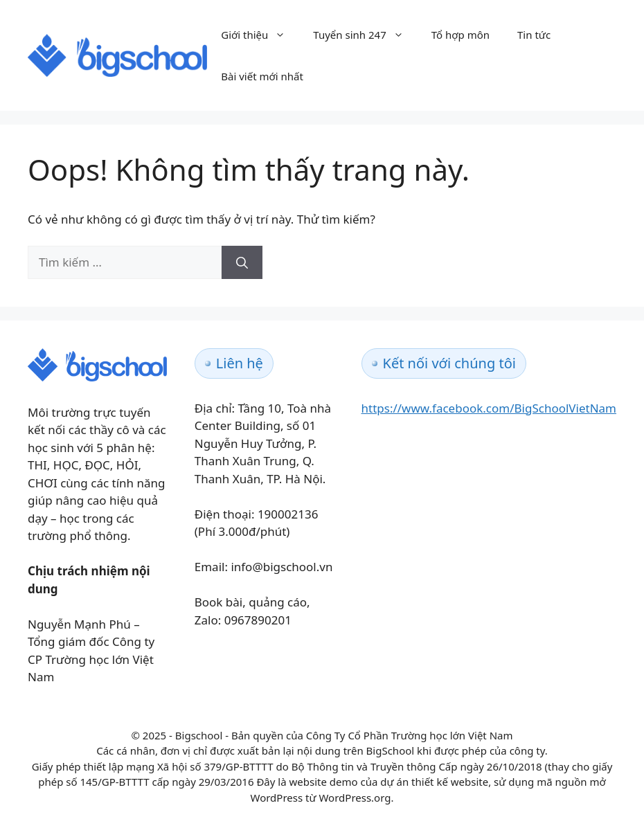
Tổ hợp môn (460, 35)
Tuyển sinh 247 (365, 35)
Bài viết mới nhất (262, 76)
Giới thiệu (260, 35)
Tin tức (534, 35)
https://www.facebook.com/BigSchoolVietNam (489, 408)
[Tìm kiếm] (242, 262)
